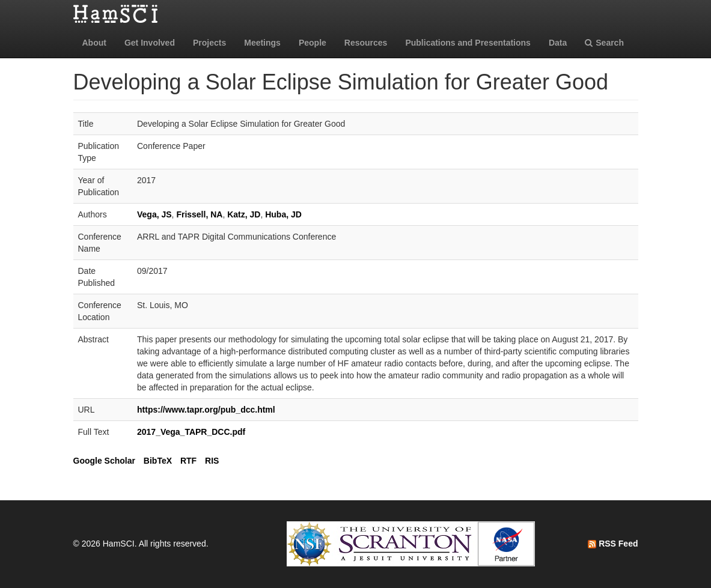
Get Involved (150, 43)
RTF (188, 461)
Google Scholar (104, 461)
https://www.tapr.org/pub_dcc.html (206, 410)
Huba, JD (283, 214)
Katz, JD (244, 214)
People (313, 43)
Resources (366, 43)
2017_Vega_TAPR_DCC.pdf (191, 432)
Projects (209, 43)
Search (604, 43)
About (94, 43)
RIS (212, 461)
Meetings (262, 43)
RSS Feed (613, 544)
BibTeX (158, 461)
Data (558, 43)
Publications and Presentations (468, 43)
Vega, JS (154, 214)
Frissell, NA (199, 214)
